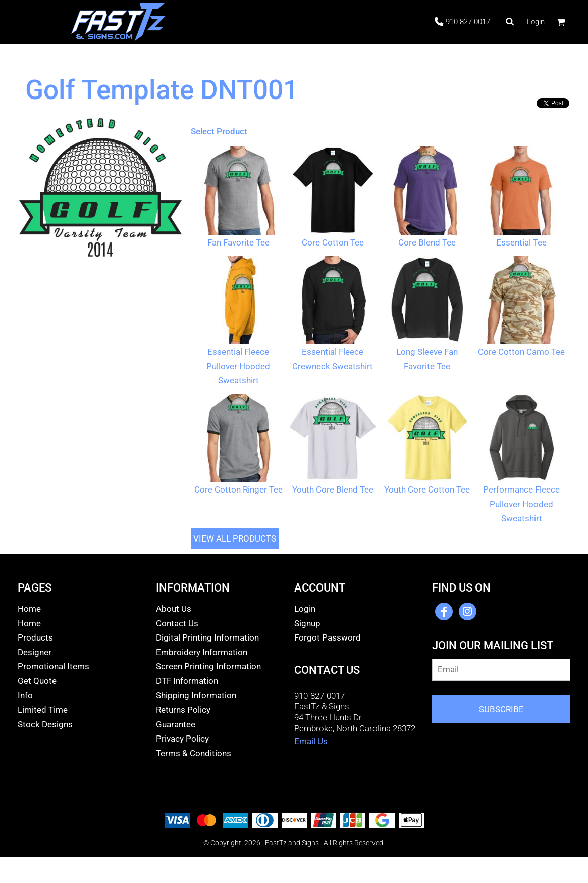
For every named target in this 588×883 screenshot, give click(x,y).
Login (536, 22)
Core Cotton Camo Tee (521, 352)
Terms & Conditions (194, 753)
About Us (174, 609)
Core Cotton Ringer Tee (238, 489)
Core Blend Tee (427, 242)
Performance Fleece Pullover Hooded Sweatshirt (521, 504)
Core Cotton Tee (333, 242)
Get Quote (37, 681)
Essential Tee (521, 242)
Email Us (311, 741)
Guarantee (176, 724)
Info (25, 695)
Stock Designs (45, 724)
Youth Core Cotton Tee (427, 489)
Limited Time (43, 710)
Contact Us (177, 623)
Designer (35, 652)
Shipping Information (196, 695)
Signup (307, 623)
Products (35, 637)
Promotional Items (54, 666)
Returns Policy (183, 710)
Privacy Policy (182, 739)
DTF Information (187, 681)
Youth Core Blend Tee (333, 489)
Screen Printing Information (208, 666)
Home (29, 609)
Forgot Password (328, 637)
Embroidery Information (202, 652)
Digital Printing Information (207, 637)
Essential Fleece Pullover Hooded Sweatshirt (238, 366)
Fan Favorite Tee (238, 242)
